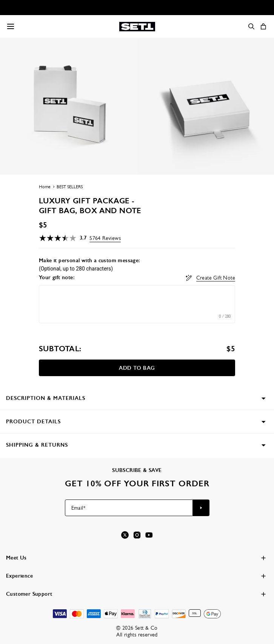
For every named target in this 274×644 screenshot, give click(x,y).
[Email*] (129, 508)
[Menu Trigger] (11, 26)
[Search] (251, 26)
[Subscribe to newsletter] (201, 508)
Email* (78, 508)
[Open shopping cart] (263, 26)
